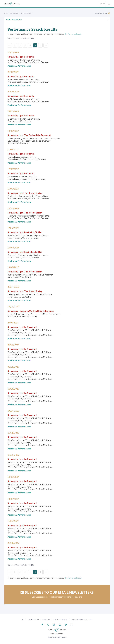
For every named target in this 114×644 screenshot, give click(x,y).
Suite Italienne (58, 311)
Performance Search (74, 34)
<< (10, 45)
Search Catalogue (103, 13)
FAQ (22, 619)
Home (6, 13)
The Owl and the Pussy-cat (45, 135)
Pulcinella (35, 232)
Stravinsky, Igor (17, 56)
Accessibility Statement (82, 619)
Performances (26, 13)
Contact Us (33, 619)
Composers (14, 13)
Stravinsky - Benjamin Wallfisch (28, 311)
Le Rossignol (36, 327)
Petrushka (35, 56)
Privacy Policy (60, 619)
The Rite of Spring (40, 193)
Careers (46, 619)
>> (46, 45)
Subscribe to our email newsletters (57, 592)
